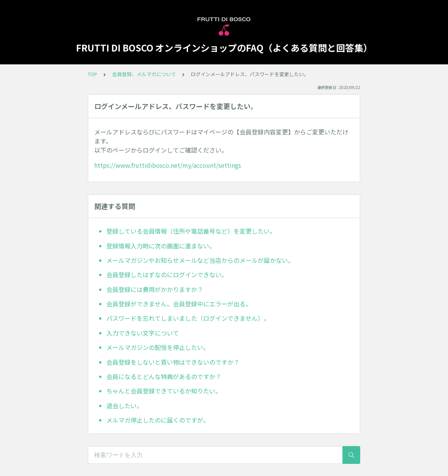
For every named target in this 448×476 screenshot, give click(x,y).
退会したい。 (124, 406)
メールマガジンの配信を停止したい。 (158, 347)
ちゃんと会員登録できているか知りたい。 (164, 391)
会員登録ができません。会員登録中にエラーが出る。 (179, 304)
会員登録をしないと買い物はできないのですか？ (173, 362)
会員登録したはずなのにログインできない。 (167, 275)
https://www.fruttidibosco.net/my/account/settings (168, 165)
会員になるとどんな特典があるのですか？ (164, 376)
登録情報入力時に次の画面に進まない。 (161, 246)
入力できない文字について (143, 333)
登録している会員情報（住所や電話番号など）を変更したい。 (191, 231)
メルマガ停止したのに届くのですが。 (158, 420)
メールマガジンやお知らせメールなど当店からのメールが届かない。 (200, 260)
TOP (93, 74)
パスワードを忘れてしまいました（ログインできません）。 (188, 318)
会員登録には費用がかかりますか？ (155, 289)
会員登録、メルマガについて (144, 74)
